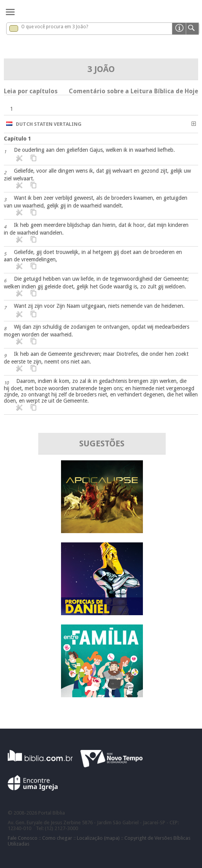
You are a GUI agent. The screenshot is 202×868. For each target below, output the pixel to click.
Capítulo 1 (18, 139)
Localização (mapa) (98, 838)
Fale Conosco (23, 838)
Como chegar (57, 838)
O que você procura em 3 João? (55, 27)
